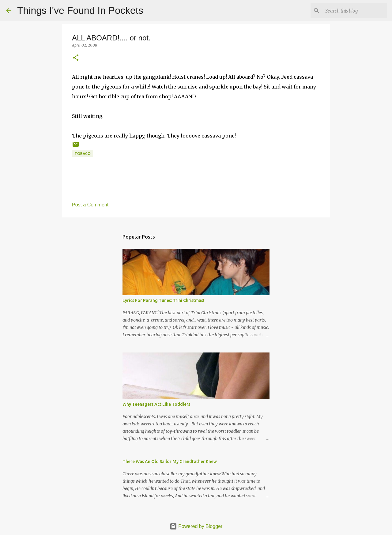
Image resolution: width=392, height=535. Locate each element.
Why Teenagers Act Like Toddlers (156, 404)
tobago (83, 154)
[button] (76, 58)
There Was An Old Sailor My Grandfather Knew (170, 462)
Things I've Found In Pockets (80, 10)
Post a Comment (90, 205)
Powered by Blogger (196, 526)
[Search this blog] (355, 11)
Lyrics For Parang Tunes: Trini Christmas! (163, 300)
